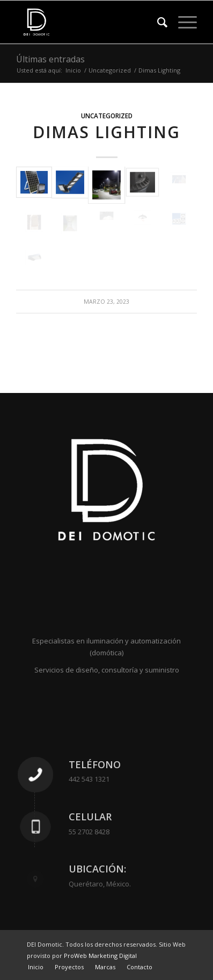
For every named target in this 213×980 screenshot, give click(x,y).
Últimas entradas (50, 59)
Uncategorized (107, 116)
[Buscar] (157, 22)
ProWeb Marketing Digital (100, 956)
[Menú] (182, 22)
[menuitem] (157, 22)
